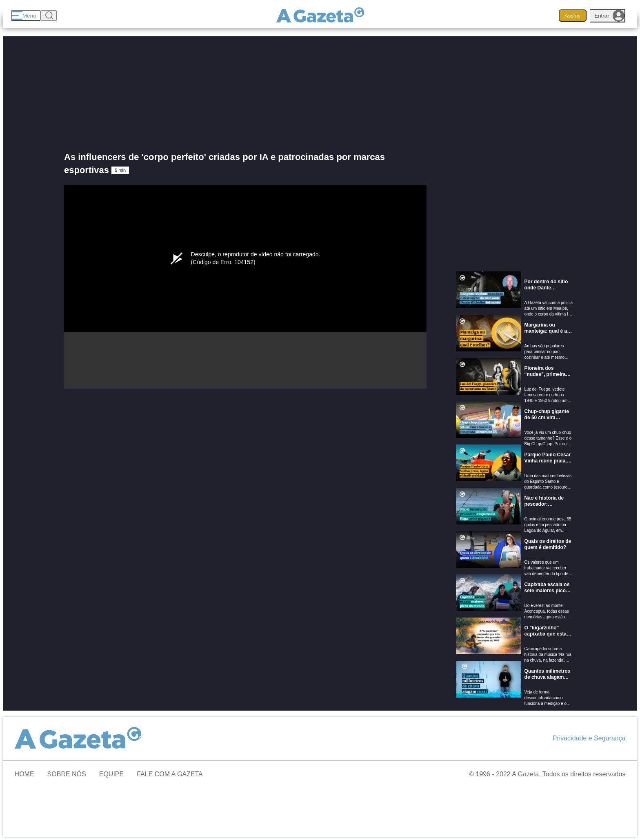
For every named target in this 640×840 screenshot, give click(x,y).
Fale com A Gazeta (170, 774)
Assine (573, 16)
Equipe (111, 774)
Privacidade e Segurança (589, 738)
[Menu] (26, 16)
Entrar (609, 16)
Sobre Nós (67, 774)
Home (24, 774)
